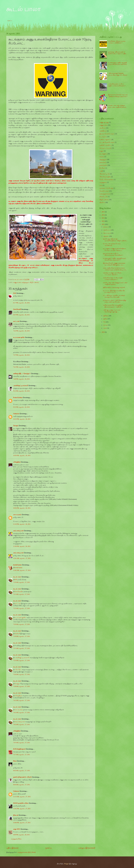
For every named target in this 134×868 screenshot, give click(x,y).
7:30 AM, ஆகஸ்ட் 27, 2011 (22, 636)
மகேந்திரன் (17, 462)
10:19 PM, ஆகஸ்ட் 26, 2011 (22, 419)
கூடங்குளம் (103, 154)
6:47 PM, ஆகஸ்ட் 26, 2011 (22, 315)
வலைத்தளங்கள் (105, 194)
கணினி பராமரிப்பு (105, 145)
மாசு (101, 185)
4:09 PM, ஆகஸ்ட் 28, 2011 (22, 835)
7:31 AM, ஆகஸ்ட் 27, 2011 (22, 648)
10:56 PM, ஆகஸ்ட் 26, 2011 (22, 508)
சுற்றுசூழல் (25, 282)
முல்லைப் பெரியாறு (106, 188)
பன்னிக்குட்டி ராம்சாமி (21, 386)
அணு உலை (17, 282)
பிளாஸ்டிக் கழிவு (105, 177)
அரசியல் (102, 128)
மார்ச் (105, 328)
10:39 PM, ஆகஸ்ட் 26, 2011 (22, 456)
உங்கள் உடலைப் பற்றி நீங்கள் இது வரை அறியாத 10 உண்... (115, 301)
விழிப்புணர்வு (34, 282)
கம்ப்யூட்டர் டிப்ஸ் (105, 148)
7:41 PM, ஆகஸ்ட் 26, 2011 (22, 367)
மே (105, 322)
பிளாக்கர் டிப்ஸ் (105, 174)
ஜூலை (106, 316)
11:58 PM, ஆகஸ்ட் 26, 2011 (22, 546)
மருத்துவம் (103, 182)
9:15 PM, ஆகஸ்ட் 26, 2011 (22, 391)
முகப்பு (10, 21)
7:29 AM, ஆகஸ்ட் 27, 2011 (22, 624)
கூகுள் (101, 151)
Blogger (66, 864)
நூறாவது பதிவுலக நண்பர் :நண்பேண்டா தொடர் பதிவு (117, 53)
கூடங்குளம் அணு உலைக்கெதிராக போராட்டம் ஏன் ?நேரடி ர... (114, 249)
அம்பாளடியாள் (19, 531)
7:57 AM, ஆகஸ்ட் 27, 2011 (22, 755)
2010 (103, 332)
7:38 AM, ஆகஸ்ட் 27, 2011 (22, 686)
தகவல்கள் (103, 162)
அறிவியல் (103, 131)
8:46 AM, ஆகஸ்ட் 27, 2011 (22, 785)
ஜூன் (106, 319)
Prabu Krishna (18, 398)
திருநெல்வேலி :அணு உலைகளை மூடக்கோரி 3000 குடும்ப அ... (114, 264)
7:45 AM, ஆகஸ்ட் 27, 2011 (22, 743)
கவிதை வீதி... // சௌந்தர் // (22, 374)
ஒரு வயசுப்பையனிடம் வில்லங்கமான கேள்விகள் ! (113, 254)
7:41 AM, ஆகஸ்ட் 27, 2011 (22, 700)
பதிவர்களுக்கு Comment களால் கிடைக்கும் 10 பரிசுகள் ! (118, 75)
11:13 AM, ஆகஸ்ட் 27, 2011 (22, 797)
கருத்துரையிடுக (16, 839)
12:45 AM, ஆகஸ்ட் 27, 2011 (22, 570)
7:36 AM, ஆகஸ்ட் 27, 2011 (22, 674)
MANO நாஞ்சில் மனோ (21, 803)
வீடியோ (102, 202)
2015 (103, 212)
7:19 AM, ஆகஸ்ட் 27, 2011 (22, 582)
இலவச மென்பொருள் (107, 134)
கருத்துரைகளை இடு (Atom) (27, 852)
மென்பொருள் (104, 191)
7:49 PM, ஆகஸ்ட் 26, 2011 (22, 379)
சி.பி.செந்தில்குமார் (19, 749)
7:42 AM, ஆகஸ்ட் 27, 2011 (22, 713)
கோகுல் (16, 426)
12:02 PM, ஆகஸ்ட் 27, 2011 (22, 809)
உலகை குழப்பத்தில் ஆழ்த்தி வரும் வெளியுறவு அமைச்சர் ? (118, 64)
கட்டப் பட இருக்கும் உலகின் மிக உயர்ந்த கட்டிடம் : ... (114, 292)
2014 (103, 215)
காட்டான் (16, 321)
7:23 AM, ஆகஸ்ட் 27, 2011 (22, 608)
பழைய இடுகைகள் (87, 848)
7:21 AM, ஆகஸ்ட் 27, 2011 (22, 594)
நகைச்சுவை (103, 165)
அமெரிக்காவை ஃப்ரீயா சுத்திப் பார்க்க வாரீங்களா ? (117, 85)
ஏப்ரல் (106, 325)
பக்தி (101, 171)
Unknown (16, 414)
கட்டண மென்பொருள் (107, 142)
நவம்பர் (106, 227)
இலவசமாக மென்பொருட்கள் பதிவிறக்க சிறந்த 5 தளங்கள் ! (118, 96)
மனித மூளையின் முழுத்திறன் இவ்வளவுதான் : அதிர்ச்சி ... (113, 306)
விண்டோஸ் (103, 197)
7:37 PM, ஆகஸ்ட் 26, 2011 (22, 355)
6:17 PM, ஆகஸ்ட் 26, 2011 (22, 303)
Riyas (15, 761)
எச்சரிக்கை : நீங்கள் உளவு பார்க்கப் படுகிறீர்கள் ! (117, 42)
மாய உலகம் (17, 515)
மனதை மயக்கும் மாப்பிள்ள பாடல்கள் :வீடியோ (112, 274)
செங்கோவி (17, 309)
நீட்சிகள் (102, 168)
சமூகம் (102, 157)
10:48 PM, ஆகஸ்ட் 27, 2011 (22, 823)
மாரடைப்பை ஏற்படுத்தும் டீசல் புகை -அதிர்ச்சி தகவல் (117, 106)
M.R (15, 293)
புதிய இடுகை (12, 848)
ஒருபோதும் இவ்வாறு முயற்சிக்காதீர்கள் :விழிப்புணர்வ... (115, 240)
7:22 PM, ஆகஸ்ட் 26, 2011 (22, 331)
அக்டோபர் (107, 230)
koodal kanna (17, 565)
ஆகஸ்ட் (106, 236)
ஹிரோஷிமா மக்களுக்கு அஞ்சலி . (114, 287)
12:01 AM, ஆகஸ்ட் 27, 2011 (22, 558)
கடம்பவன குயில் (19, 337)
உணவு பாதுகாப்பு (105, 139)
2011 (103, 224)
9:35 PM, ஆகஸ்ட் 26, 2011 (22, 407)
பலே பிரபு (18, 670)
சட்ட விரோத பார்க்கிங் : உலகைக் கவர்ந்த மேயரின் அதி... (114, 296)
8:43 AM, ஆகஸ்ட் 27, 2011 (22, 771)
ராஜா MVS (17, 829)
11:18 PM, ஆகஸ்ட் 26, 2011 (22, 524)
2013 (103, 218)
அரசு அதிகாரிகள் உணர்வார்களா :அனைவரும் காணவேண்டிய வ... (115, 269)
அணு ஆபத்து (104, 122)
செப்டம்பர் (107, 233)
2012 (103, 221)
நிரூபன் (16, 815)
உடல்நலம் (103, 137)
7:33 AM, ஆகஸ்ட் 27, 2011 (22, 660)
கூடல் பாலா (24, 9)
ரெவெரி (17, 634)
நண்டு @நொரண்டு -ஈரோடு (22, 777)
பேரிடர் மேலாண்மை (106, 180)
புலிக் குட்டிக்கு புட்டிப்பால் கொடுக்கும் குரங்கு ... (112, 311)
